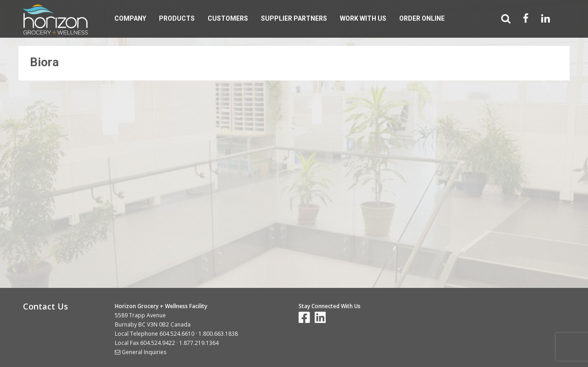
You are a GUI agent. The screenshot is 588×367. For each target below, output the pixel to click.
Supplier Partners (294, 18)
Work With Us (363, 18)
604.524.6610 (177, 334)
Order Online (422, 18)
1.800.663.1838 (218, 334)
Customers (228, 18)
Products (177, 18)
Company (130, 18)
